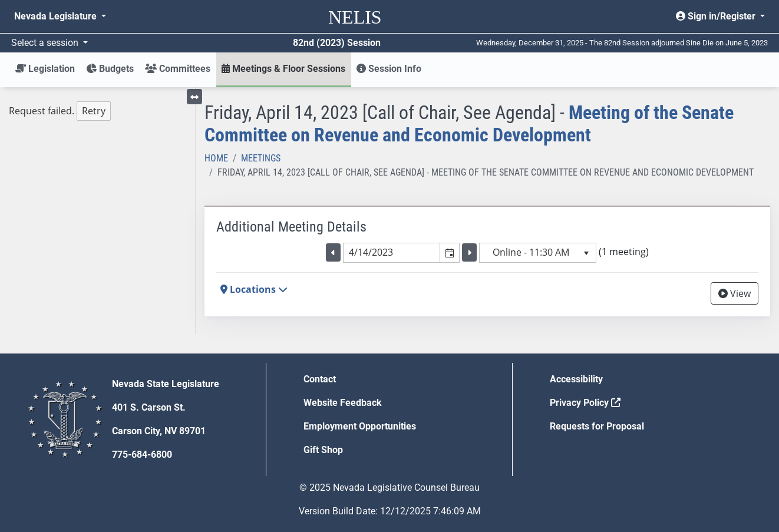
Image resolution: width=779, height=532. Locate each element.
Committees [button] (178, 69)
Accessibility (576, 379)
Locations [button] (254, 289)
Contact (320, 379)
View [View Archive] (735, 293)
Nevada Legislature (57, 16)
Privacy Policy (585, 403)
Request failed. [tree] (60, 111)
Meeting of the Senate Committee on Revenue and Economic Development (469, 124)
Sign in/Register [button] (717, 16)
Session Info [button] (389, 69)
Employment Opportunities (360, 426)
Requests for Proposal (597, 426)
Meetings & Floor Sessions (283, 69)
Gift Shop (323, 450)
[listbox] (537, 253)
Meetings (261, 158)
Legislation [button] (45, 69)
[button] (449, 253)
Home (216, 158)
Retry (94, 111)
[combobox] (392, 253)
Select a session (46, 43)
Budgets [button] (110, 69)
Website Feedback (343, 403)
